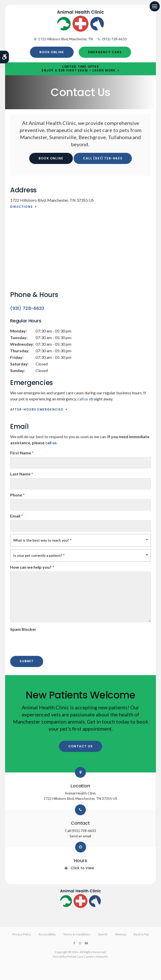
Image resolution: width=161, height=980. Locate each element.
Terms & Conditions (77, 934)
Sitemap (120, 934)
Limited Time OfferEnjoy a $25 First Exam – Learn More (78, 69)
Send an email (80, 836)
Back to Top (141, 934)
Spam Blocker (23, 629)
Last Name (22, 474)
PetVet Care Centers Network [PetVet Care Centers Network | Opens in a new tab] (87, 957)
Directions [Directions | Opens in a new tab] (21, 207)
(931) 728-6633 (115, 39)
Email (17, 516)
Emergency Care (105, 52)
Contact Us (80, 746)
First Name (22, 453)
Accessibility (47, 934)
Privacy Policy (22, 934)
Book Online (52, 52)
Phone (17, 495)
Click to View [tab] (82, 868)
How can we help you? (32, 567)
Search (103, 934)
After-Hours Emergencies (37, 410)
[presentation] (40, 641)
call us (83, 399)
